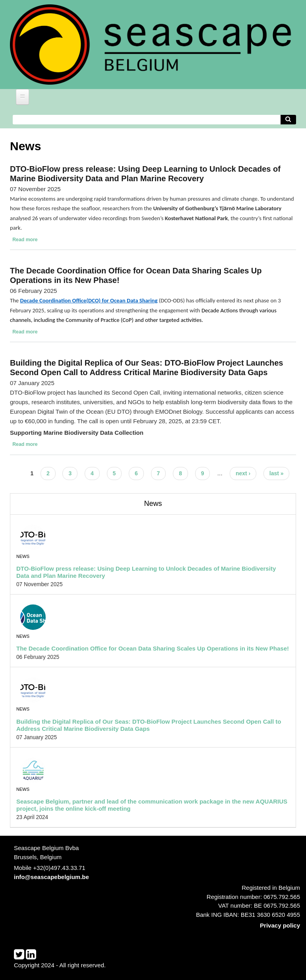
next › (243, 473)
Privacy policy (280, 925)
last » (277, 473)
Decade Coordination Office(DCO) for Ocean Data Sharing (89, 300)
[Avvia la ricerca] (289, 120)
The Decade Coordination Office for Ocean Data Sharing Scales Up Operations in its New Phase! (153, 648)
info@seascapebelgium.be (51, 877)
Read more (25, 240)
